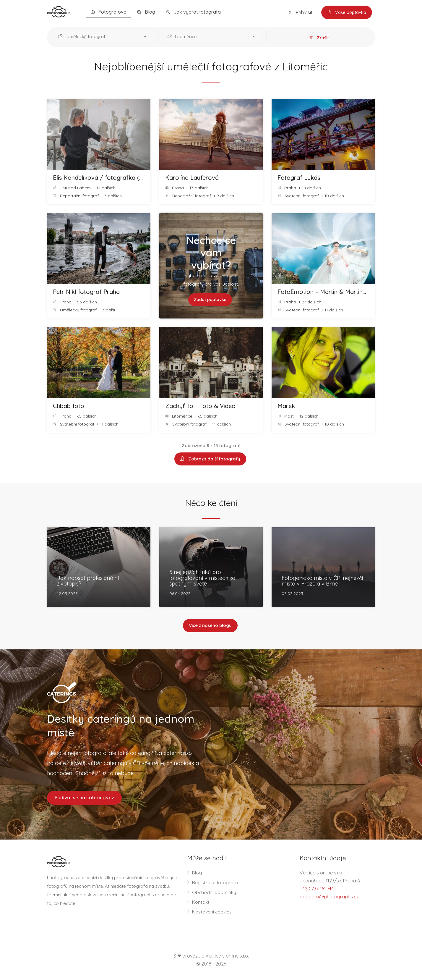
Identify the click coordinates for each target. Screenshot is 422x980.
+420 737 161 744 (317, 889)
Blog (146, 12)
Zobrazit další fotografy (210, 459)
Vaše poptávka (346, 12)
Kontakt (201, 902)
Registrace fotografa (215, 883)
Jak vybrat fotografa (193, 12)
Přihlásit (299, 13)
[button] (104, 37)
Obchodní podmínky (214, 892)
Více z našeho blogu (210, 626)
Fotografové (108, 12)
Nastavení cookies (212, 912)
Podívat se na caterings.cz (84, 798)
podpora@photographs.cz (329, 897)
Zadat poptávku (210, 300)
